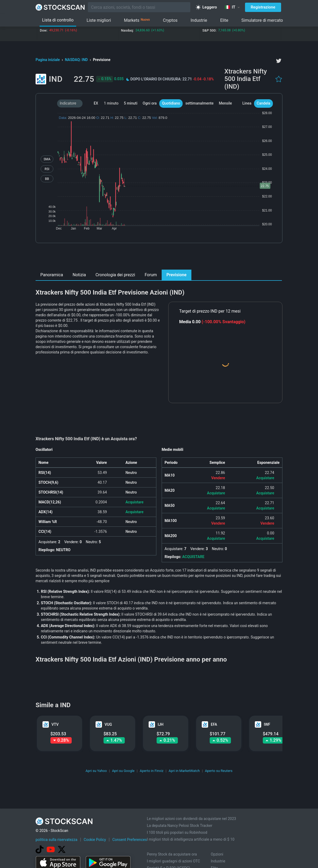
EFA (214, 724)
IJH (161, 724)
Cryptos (170, 20)
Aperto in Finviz (151, 771)
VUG (108, 724)
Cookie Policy (95, 840)
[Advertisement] (159, 258)
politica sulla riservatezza (56, 840)
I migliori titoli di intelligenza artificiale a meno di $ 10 (191, 839)
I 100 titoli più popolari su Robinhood (177, 832)
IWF (267, 724)
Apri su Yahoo (96, 771)
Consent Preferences (130, 840)
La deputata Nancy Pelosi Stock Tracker (180, 826)
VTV (55, 724)
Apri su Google (123, 771)
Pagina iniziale (48, 60)
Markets (137, 20)
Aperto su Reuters (219, 771)
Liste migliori (99, 20)
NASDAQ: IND (77, 60)
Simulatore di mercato (262, 20)
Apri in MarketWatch (184, 771)
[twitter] (279, 61)
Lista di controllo (58, 20)
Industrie (199, 20)
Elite (224, 20)
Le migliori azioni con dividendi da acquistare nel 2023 (191, 819)
